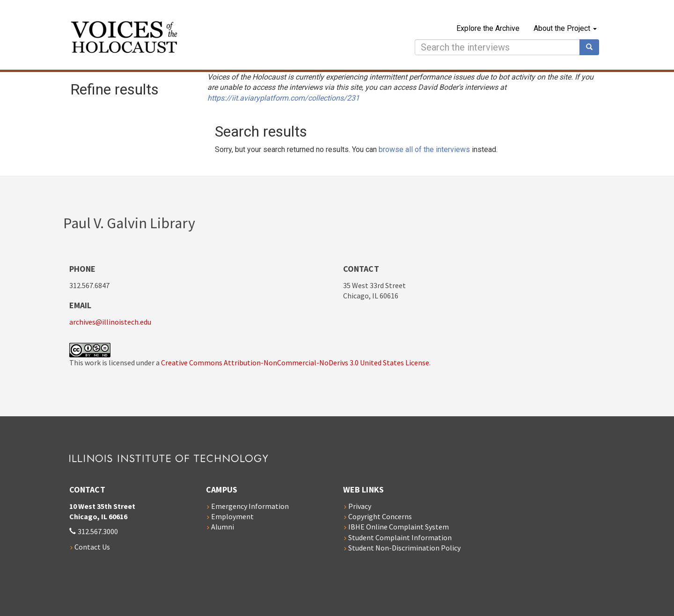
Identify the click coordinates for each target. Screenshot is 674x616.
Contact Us (92, 547)
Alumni (223, 527)
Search (593, 47)
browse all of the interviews (424, 149)
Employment (232, 516)
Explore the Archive (488, 28)
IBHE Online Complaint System (399, 527)
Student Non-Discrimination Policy (404, 548)
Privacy (360, 506)
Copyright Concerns (380, 516)
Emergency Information (250, 506)
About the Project (565, 28)
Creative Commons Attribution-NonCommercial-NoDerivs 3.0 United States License (295, 362)
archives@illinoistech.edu (110, 322)
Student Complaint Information (400, 537)
